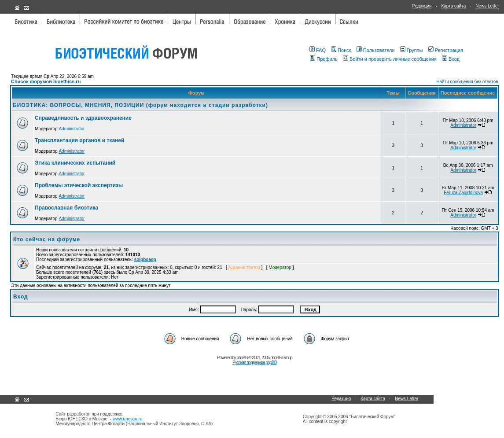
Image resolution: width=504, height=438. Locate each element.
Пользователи (376, 50)
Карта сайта (453, 6)
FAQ (318, 50)
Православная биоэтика (66, 208)
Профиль (324, 59)
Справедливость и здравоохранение (83, 118)
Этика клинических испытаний (75, 163)
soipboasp (145, 259)
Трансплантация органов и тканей (79, 140)
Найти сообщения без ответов (467, 82)
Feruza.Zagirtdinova (463, 193)
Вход (451, 59)
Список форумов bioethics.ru (46, 81)
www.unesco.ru (128, 419)
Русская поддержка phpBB (254, 363)
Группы (412, 50)
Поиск (341, 50)
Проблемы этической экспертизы (79, 185)
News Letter (487, 6)
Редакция (422, 6)
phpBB (242, 358)
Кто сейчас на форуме (47, 239)
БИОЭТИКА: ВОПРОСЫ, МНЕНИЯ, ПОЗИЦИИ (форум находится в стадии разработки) (140, 105)
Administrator (72, 129)
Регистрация (446, 50)
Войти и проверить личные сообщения (390, 59)
